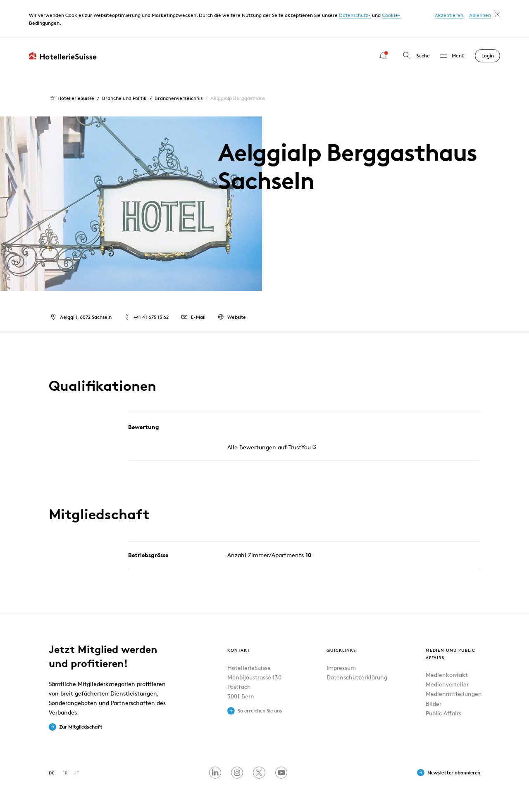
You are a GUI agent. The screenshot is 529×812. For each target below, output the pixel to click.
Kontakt (239, 650)
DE (52, 773)
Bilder (434, 704)
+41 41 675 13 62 (146, 317)
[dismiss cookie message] (497, 14)
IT (77, 773)
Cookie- (391, 15)
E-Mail (193, 317)
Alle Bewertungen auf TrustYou (269, 447)
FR (65, 773)
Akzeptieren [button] (449, 15)
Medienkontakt (447, 675)
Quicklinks (341, 650)
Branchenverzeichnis (179, 98)
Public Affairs (443, 713)
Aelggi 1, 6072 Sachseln (80, 317)
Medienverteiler (447, 684)
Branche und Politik (124, 98)
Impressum (341, 668)
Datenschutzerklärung (357, 677)
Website (231, 317)
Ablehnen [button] (480, 15)
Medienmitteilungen (454, 694)
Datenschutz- (355, 15)
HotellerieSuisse (71, 98)
